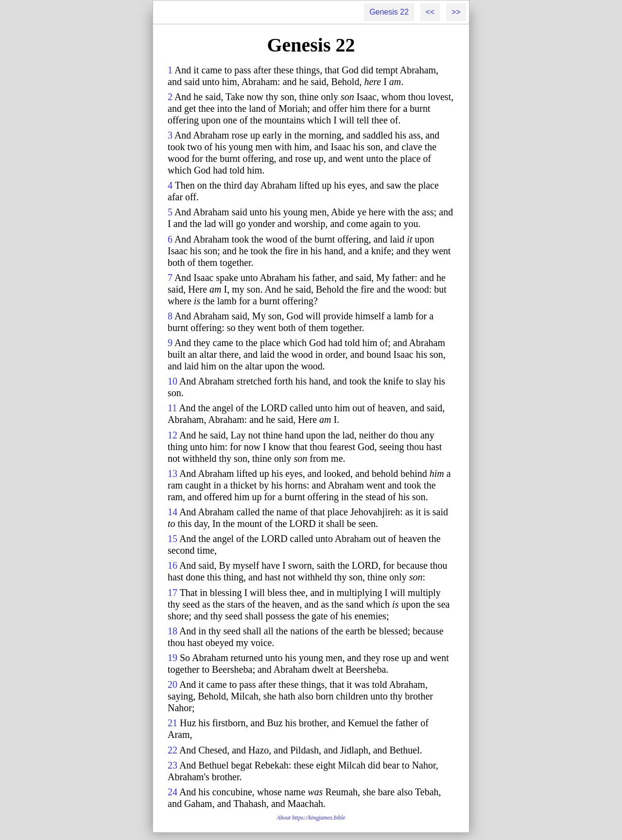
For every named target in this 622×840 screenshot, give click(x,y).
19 (173, 658)
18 (173, 631)
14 (173, 512)
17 (173, 593)
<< (430, 12)
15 (173, 539)
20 (173, 684)
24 (173, 792)
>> (456, 12)
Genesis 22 (389, 12)
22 (173, 750)
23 (173, 765)
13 (173, 473)
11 (172, 408)
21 (173, 723)
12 (173, 435)
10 (173, 381)
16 (173, 565)
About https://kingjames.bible (311, 818)
